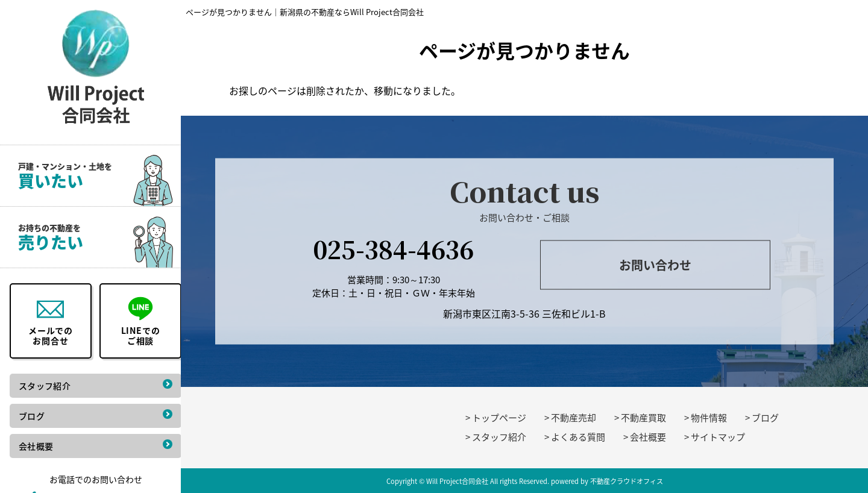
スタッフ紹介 (499, 437)
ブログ (765, 418)
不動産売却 (574, 418)
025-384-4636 (393, 248)
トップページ (499, 418)
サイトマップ (718, 437)
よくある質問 (578, 437)
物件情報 (709, 418)
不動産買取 (643, 418)
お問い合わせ (655, 265)
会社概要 (648, 437)
